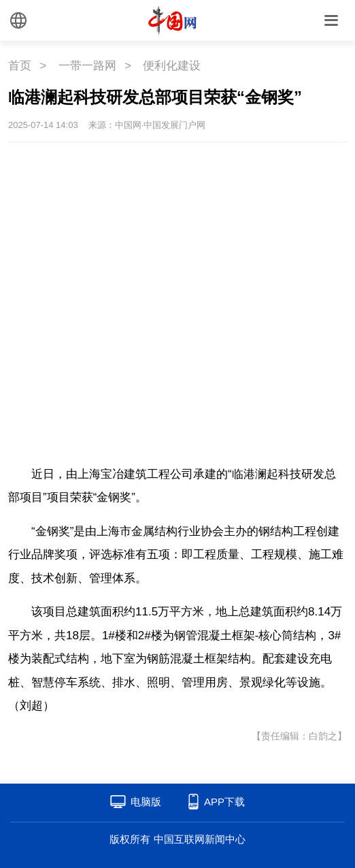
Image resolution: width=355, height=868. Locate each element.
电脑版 (146, 802)
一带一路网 (87, 66)
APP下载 (224, 802)
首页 (20, 66)
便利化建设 (172, 66)
